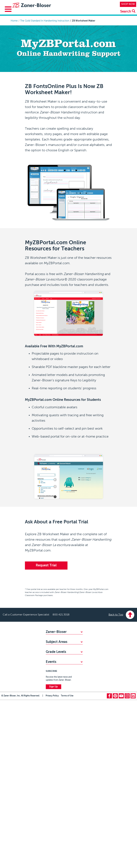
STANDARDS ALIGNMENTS (61, 649)
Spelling (50, 712)
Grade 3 (50, 774)
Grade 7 (50, 796)
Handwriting (52, 695)
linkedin (133, 864)
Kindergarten (53, 757)
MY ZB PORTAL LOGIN (58, 666)
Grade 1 (50, 763)
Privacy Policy (52, 864)
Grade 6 (50, 791)
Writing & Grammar (56, 706)
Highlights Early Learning (59, 723)
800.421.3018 (61, 615)
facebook (109, 864)
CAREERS (51, 660)
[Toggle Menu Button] (8, 9)
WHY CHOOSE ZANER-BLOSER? (64, 638)
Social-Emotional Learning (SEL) (63, 717)
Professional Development (60, 734)
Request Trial (46, 566)
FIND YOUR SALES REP (58, 644)
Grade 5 (50, 785)
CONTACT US (53, 672)
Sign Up (53, 855)
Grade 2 (50, 768)
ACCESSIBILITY (54, 655)
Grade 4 (50, 779)
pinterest (115, 864)
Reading (50, 700)
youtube (121, 864)
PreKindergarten (55, 752)
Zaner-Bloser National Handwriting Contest (58, 821)
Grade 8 (50, 802)
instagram (127, 864)
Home (14, 21)
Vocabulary (52, 728)
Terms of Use (67, 864)
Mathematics (53, 689)
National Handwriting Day (60, 829)
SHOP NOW (128, 4)
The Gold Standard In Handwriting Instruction (45, 21)
